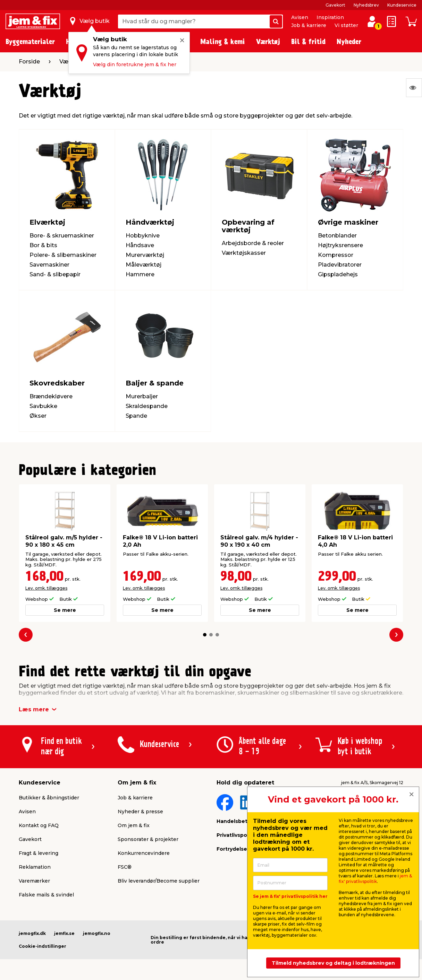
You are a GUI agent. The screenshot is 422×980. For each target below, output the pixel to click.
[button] (205, 635)
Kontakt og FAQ (39, 825)
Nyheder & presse (140, 812)
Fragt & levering (39, 853)
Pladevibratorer (340, 265)
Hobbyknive (143, 236)
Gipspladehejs (338, 274)
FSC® (125, 867)
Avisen (300, 17)
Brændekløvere (51, 396)
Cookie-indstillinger (43, 946)
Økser (38, 416)
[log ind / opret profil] (372, 21)
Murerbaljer (142, 396)
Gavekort (335, 5)
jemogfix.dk (32, 933)
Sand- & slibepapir (55, 274)
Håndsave (140, 245)
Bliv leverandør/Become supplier (159, 881)
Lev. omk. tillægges (46, 588)
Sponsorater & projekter (148, 839)
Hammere (140, 274)
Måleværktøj (144, 265)
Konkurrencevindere (144, 853)
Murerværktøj (145, 255)
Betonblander (337, 236)
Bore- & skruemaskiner (62, 236)
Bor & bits (43, 245)
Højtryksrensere (340, 245)
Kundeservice (402, 5)
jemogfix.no (97, 933)
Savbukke (43, 406)
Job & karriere (309, 25)
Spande (136, 416)
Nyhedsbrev (366, 5)
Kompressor (336, 255)
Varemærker (34, 881)
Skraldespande (147, 406)
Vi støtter (346, 25)
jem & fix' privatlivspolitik (375, 879)
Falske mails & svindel (46, 895)
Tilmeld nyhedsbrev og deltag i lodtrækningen (333, 963)
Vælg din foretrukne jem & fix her (135, 64)
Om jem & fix (134, 825)
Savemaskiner (49, 265)
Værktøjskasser (244, 253)
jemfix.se (64, 933)
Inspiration (330, 17)
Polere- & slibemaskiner (63, 255)
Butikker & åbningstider (49, 798)
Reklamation (35, 867)
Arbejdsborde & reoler (253, 243)
